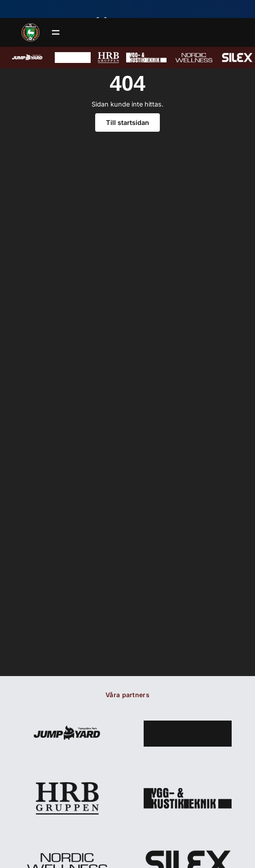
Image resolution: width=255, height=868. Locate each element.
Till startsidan (127, 122)
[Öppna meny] (56, 32)
